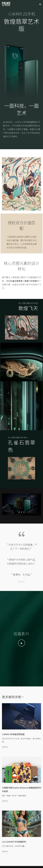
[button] (19, 512)
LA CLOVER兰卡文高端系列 (14, 841)
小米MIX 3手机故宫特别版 (13, 734)
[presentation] (6, 504)
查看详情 (5, 747)
